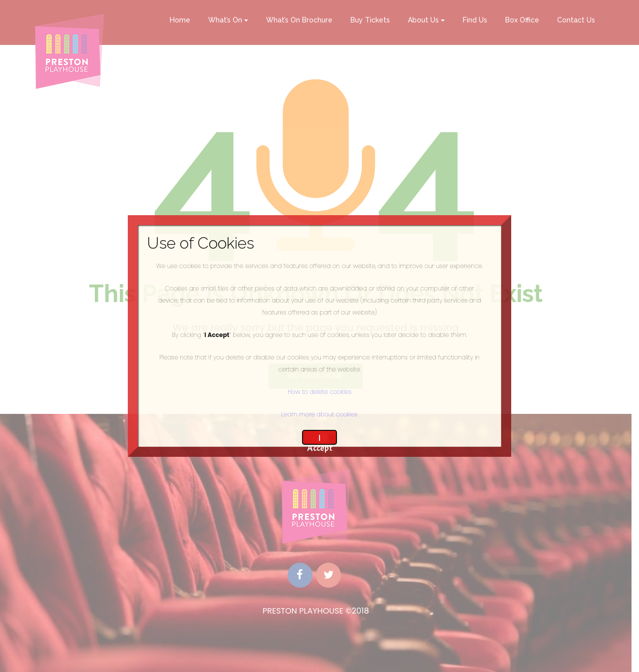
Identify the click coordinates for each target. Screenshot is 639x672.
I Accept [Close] (320, 439)
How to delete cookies (319, 392)
